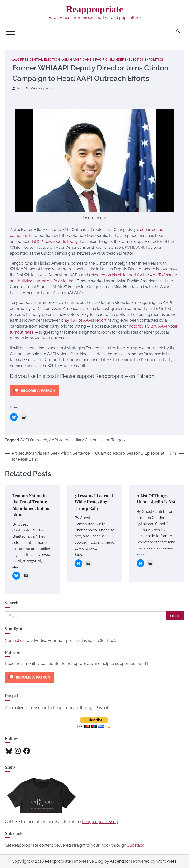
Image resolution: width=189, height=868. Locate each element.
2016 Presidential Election (36, 60)
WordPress (166, 861)
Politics (156, 60)
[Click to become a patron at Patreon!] (34, 398)
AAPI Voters (60, 440)
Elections (137, 60)
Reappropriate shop (100, 822)
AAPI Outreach (34, 440)
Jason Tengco (112, 440)
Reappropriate (94, 9)
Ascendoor (120, 861)
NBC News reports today (55, 241)
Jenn (18, 88)
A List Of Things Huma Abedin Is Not (156, 499)
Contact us (15, 641)
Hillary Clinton (85, 440)
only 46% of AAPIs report (84, 320)
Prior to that (64, 281)
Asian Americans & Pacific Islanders (94, 60)
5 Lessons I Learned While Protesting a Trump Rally (94, 502)
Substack (135, 845)
